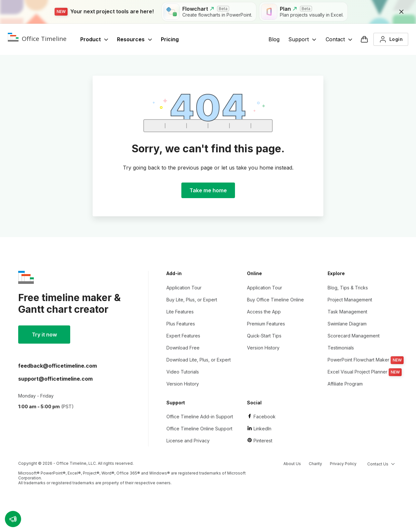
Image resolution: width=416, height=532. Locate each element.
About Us (292, 464)
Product (94, 39)
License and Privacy (188, 441)
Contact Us (381, 464)
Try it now (44, 335)
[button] (13, 519)
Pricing (170, 39)
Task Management (347, 312)
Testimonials (341, 348)
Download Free (183, 348)
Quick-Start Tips (264, 336)
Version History (183, 384)
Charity (315, 464)
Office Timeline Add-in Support (200, 417)
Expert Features (183, 336)
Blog (274, 39)
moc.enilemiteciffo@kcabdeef (58, 366)
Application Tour (184, 288)
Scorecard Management (354, 336)
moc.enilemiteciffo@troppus (55, 379)
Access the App (264, 312)
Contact (339, 39)
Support (302, 39)
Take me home (208, 190)
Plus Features (181, 324)
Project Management (350, 300)
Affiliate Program (345, 384)
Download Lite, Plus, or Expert (199, 360)
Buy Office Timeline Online (275, 300)
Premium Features (266, 324)
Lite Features (180, 312)
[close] (401, 12)
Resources (135, 39)
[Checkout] (364, 39)
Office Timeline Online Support (199, 429)
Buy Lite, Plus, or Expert (192, 300)
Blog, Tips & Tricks (348, 288)
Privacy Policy (343, 464)
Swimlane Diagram (347, 324)
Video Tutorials (183, 372)
